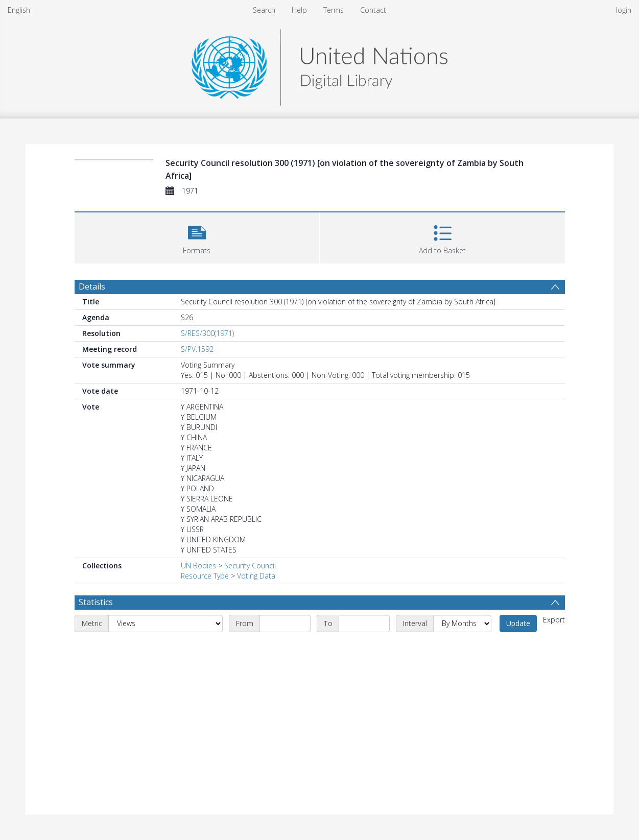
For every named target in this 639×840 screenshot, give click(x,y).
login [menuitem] (624, 10)
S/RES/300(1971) (207, 333)
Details (92, 286)
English (19, 10)
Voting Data (256, 576)
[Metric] (165, 623)
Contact (373, 10)
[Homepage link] (319, 65)
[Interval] (462, 623)
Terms (334, 10)
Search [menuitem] (264, 10)
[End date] (364, 623)
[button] (197, 237)
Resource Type (205, 576)
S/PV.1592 (197, 349)
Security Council (250, 566)
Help (299, 10)
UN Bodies (198, 566)
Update (518, 623)
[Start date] (285, 623)
